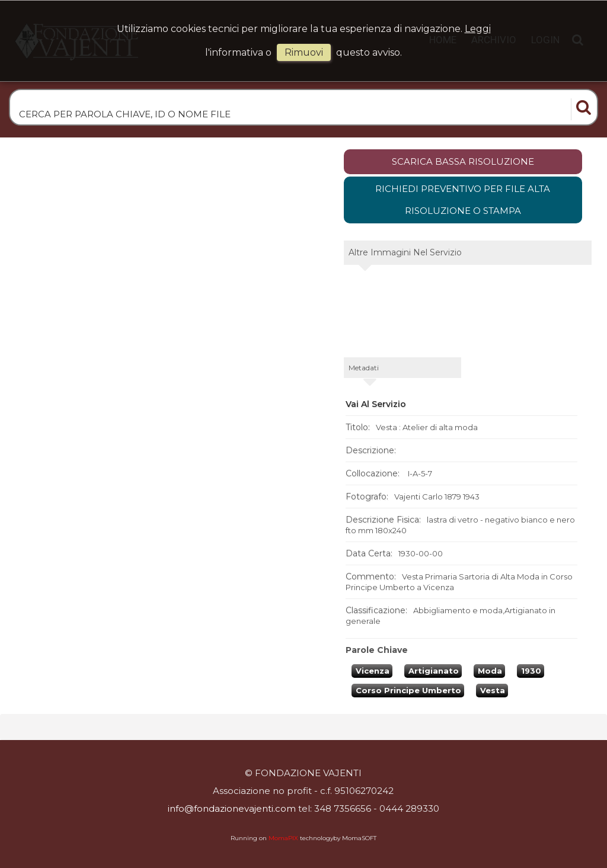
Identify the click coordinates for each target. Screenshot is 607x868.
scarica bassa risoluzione (463, 161)
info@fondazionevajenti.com (232, 808)
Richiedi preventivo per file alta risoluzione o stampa (463, 200)
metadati (364, 368)
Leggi (478, 29)
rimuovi (304, 52)
